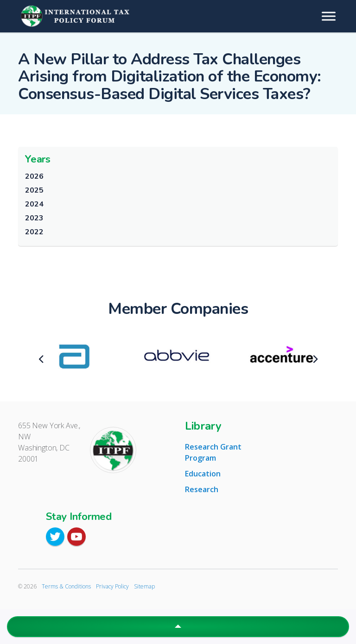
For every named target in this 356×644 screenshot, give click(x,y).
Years (38, 159)
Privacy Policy (112, 586)
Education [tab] (203, 474)
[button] (178, 627)
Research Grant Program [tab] (213, 452)
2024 (34, 204)
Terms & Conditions (66, 586)
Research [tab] (202, 489)
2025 (34, 190)
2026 (34, 176)
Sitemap (144, 586)
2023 (34, 218)
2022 (34, 232)
